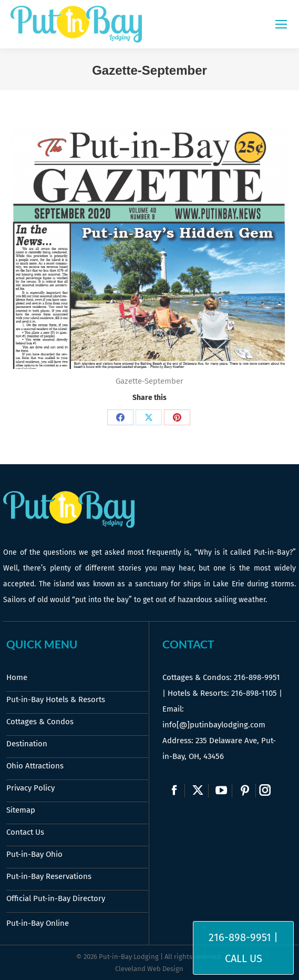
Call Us (244, 958)
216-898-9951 (257, 677)
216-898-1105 (254, 693)
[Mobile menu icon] (281, 24)
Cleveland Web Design (149, 969)
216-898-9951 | (243, 937)
